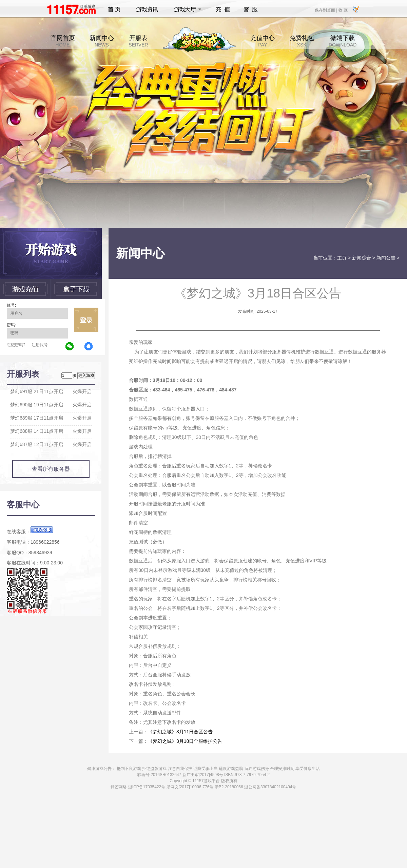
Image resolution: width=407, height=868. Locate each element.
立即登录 (86, 320)
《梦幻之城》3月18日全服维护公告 (185, 741)
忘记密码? (16, 345)
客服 (251, 9)
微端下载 (343, 41)
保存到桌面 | (326, 10)
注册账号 (40, 345)
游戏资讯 (147, 9)
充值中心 (263, 41)
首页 (114, 9)
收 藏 (343, 10)
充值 (223, 9)
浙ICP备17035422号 (147, 787)
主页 (342, 258)
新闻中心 (102, 41)
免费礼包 (302, 41)
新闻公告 (386, 258)
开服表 (138, 41)
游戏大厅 (186, 9)
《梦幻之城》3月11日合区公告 (180, 732)
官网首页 (63, 41)
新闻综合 (362, 258)
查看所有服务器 (51, 469)
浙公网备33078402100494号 (270, 787)
